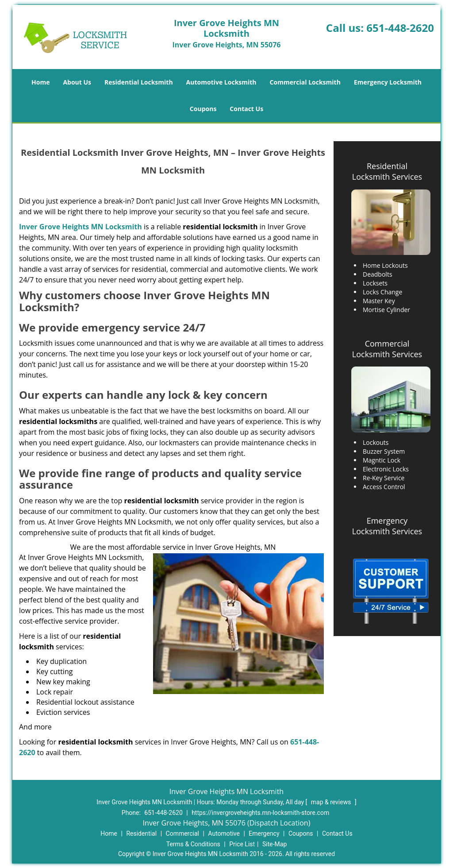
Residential (141, 833)
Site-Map (274, 844)
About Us (77, 82)
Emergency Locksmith (388, 82)
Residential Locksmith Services (387, 171)
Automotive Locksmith (221, 82)
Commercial (182, 833)
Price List (242, 844)
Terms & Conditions (193, 844)
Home (40, 82)
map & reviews (332, 802)
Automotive (224, 833)
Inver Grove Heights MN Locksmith (81, 227)
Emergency (264, 833)
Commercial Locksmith (305, 82)
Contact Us (246, 109)
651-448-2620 (400, 28)
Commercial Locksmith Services (387, 349)
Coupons (203, 109)
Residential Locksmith (139, 82)
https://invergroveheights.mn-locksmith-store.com (260, 813)
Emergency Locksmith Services (387, 526)
